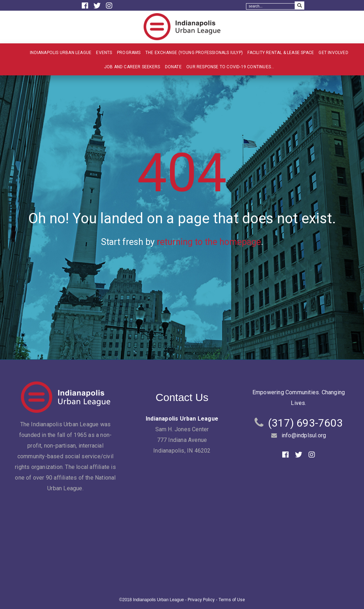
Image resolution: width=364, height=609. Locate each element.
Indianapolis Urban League (61, 53)
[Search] (271, 6)
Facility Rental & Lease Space (281, 53)
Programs (129, 53)
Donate (173, 67)
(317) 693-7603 (305, 423)
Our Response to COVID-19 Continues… (230, 67)
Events (104, 53)
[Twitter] (98, 6)
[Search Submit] (299, 6)
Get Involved (333, 53)
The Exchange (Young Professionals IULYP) (194, 53)
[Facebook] (86, 6)
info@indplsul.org (304, 435)
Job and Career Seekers (132, 67)
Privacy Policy (201, 600)
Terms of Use (232, 600)
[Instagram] (109, 6)
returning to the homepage (209, 242)
